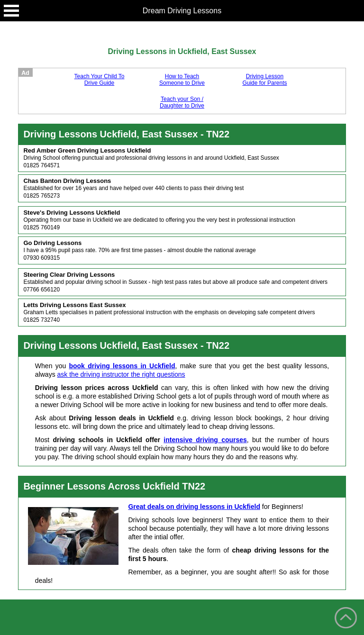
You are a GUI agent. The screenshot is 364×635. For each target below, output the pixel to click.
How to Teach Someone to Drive (182, 80)
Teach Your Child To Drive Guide (100, 80)
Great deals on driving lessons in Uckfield (194, 507)
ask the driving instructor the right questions (121, 374)
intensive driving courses (205, 440)
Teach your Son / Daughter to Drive (182, 102)
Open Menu (11, 11)
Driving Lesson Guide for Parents (264, 80)
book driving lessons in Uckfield (122, 366)
